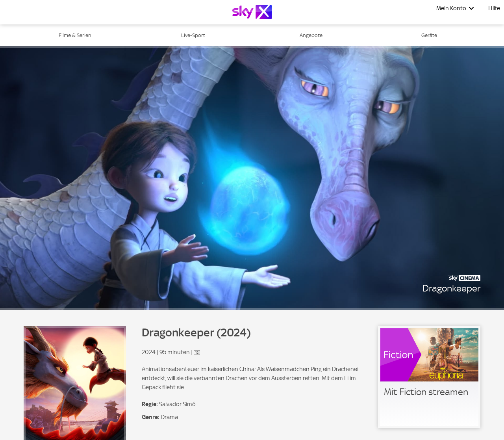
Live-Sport (193, 35)
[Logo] (252, 12)
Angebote (311, 35)
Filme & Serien (75, 35)
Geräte (429, 35)
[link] (429, 377)
